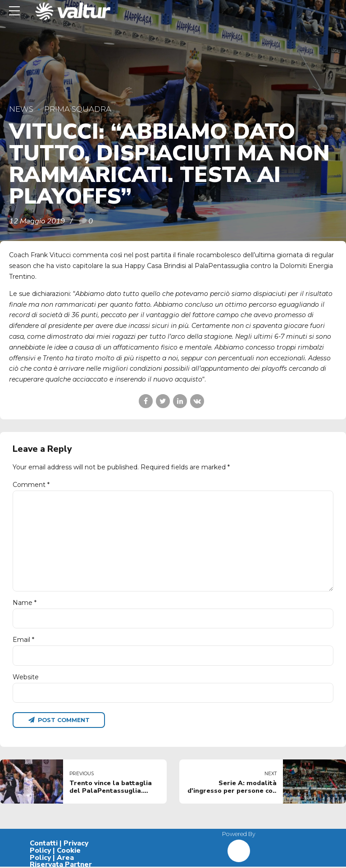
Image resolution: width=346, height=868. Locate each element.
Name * (25, 604)
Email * (23, 641)
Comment (31, 485)
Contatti (44, 845)
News (21, 109)
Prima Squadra (78, 109)
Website (26, 678)
